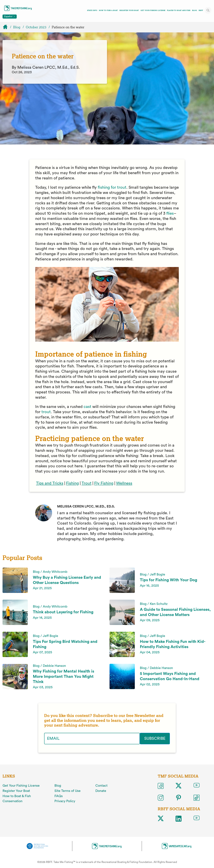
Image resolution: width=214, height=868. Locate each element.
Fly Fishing (104, 483)
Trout (87, 483)
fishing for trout (112, 188)
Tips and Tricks (50, 483)
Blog (195, 10)
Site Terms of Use (67, 791)
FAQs (59, 796)
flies (170, 213)
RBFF (201, 10)
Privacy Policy (65, 801)
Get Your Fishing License (153, 10)
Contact (101, 786)
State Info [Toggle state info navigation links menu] (92, 10)
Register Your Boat (129, 10)
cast (87, 407)
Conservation (12, 801)
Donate (101, 791)
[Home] (7, 27)
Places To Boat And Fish (179, 10)
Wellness (124, 483)
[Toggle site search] (208, 10)
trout (46, 412)
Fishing (72, 483)
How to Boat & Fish (17, 796)
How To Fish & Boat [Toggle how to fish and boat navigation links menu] (108, 10)
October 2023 (36, 27)
